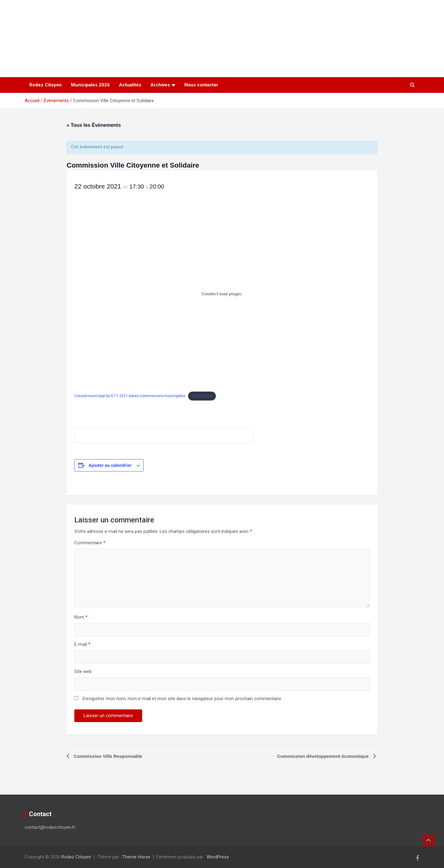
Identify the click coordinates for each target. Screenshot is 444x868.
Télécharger (202, 396)
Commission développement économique (324, 756)
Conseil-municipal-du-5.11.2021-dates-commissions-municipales (130, 396)
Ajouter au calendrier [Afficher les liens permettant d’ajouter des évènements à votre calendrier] (110, 465)
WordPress (218, 857)
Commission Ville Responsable (107, 756)
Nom (81, 617)
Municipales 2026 (90, 85)
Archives (160, 85)
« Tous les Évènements (94, 125)
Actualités (130, 85)
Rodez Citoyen (45, 85)
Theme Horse (136, 857)
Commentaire (90, 543)
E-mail (82, 644)
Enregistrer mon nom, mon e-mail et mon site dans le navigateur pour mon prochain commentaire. (182, 699)
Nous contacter (201, 85)
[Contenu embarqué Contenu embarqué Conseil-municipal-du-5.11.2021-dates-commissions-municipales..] (222, 294)
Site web (83, 671)
